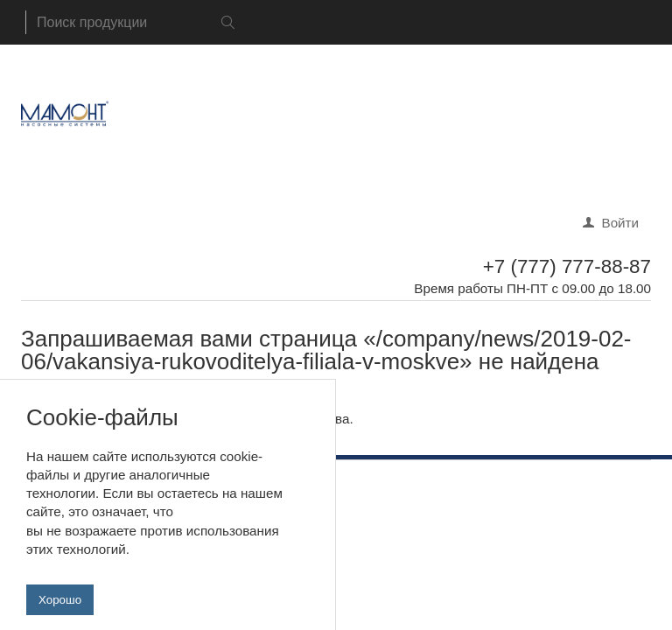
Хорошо (60, 609)
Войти (621, 223)
